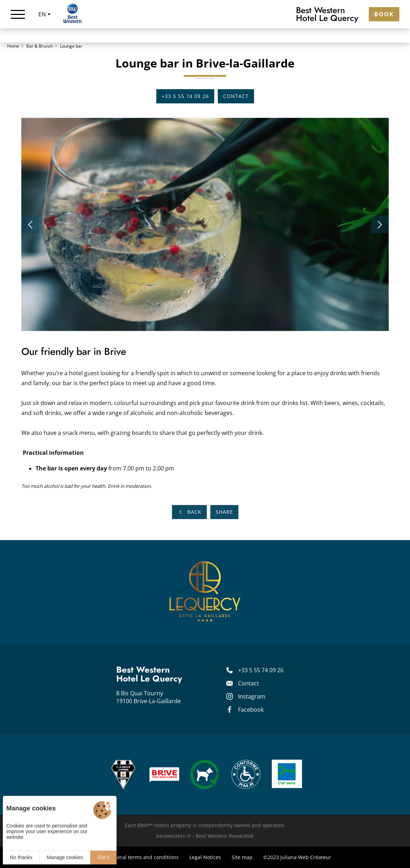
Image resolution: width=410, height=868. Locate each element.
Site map (242, 857)
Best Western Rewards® (225, 836)
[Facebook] (260, 710)
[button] (30, 227)
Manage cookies (65, 857)
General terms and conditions (143, 857)
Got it (104, 857)
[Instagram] (260, 696)
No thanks (21, 857)
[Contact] (260, 683)
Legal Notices (205, 857)
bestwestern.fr (174, 836)
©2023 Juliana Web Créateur (297, 857)
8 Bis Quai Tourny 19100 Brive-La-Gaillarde (149, 697)
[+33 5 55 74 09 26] (260, 670)
